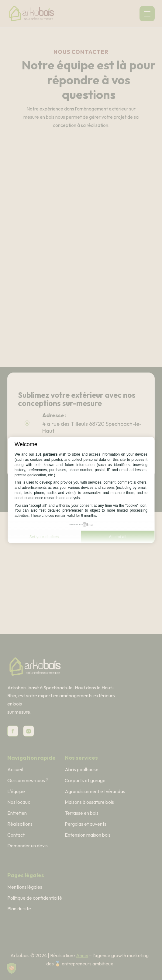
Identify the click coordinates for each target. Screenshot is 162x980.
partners (50, 454)
